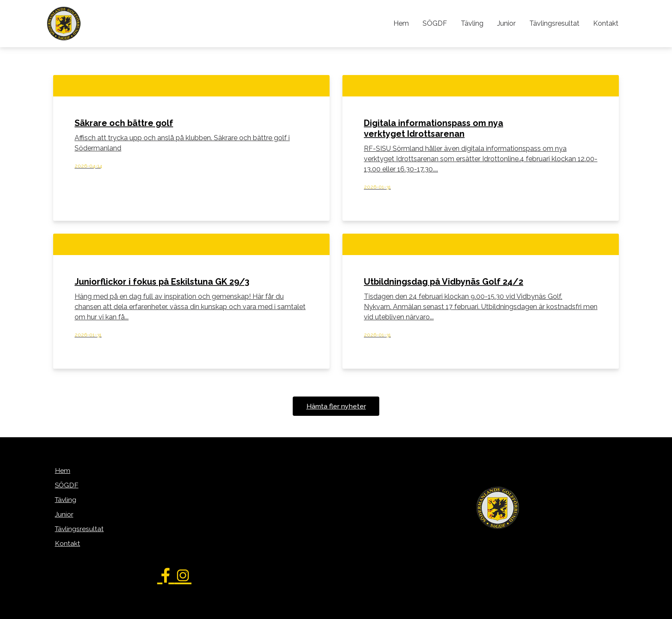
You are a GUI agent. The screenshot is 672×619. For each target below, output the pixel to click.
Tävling (475, 23)
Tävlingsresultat (556, 23)
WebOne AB (382, 611)
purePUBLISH (322, 611)
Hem (406, 23)
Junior (508, 23)
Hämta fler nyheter (336, 407)
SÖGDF (439, 23)
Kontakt (606, 23)
